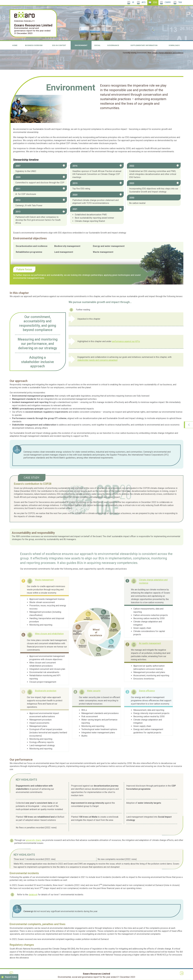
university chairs (34, 840)
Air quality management (150, 643)
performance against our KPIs (126, 341)
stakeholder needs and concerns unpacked (97, 360)
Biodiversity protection (46, 691)
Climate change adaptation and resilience (168, 53)
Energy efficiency (147, 691)
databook (33, 895)
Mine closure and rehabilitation (49, 634)
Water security (94, 691)
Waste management (44, 580)
